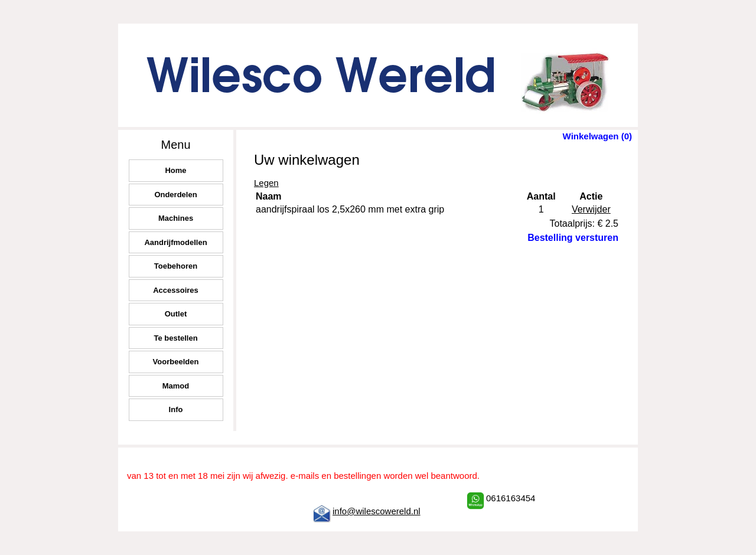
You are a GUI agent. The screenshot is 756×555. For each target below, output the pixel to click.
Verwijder (591, 209)
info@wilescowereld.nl (377, 511)
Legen (266, 183)
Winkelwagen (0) (597, 136)
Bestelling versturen (573, 238)
